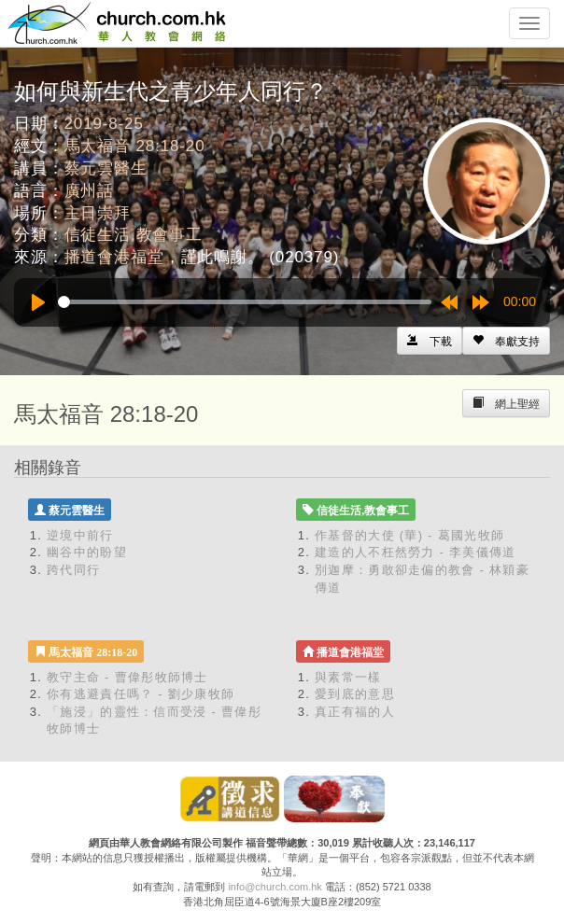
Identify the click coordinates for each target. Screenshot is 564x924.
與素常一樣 (348, 677)
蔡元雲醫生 (106, 168)
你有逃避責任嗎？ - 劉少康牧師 (141, 694)
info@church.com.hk (275, 887)
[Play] (38, 302)
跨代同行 (73, 570)
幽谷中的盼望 (87, 552)
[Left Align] (506, 341)
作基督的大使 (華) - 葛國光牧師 (409, 535)
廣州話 (90, 191)
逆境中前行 (80, 535)
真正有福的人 (355, 712)
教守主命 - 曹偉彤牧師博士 (127, 677)
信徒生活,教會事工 (134, 235)
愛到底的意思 (355, 694)
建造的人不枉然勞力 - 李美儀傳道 (416, 552)
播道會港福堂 (114, 257)
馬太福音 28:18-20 (135, 146)
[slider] (245, 302)
